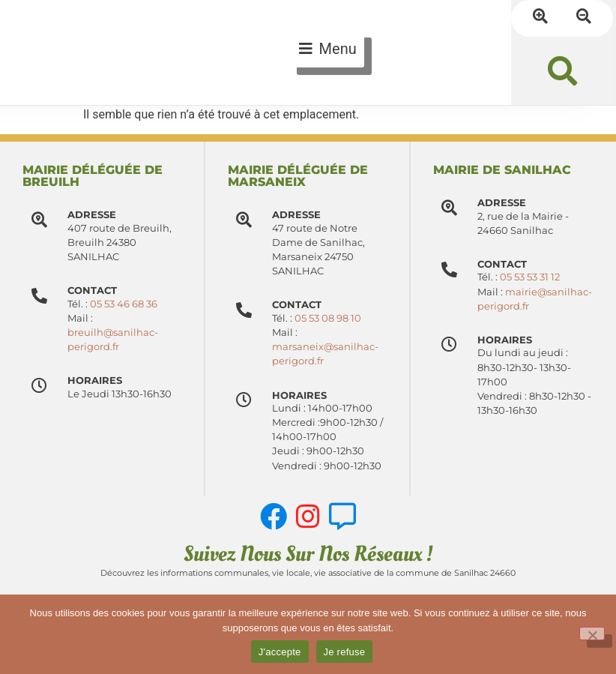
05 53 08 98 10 (329, 318)
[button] (562, 71)
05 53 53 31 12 (531, 277)
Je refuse (345, 652)
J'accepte (280, 652)
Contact (298, 305)
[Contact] (245, 310)
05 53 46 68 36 (124, 304)
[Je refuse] (592, 634)
